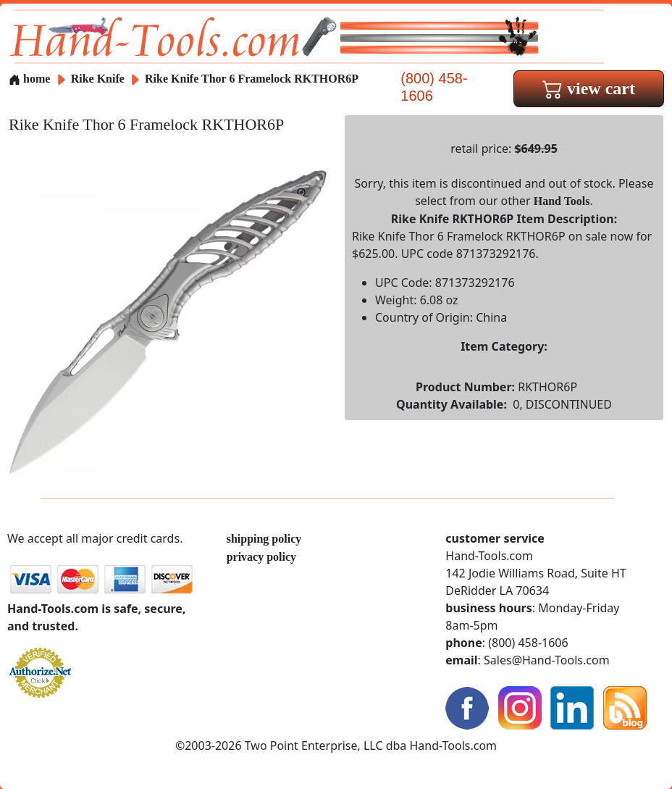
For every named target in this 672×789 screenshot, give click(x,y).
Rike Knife (99, 79)
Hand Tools (562, 201)
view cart (589, 88)
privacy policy (261, 557)
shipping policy (264, 539)
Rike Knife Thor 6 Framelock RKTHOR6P (252, 79)
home (29, 79)
